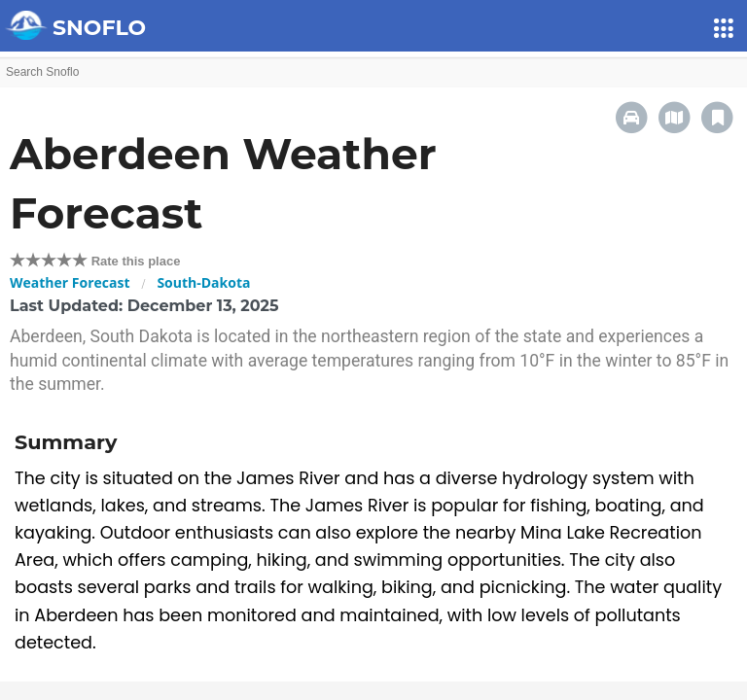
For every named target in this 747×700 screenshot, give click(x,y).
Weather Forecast (70, 282)
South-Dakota (203, 282)
